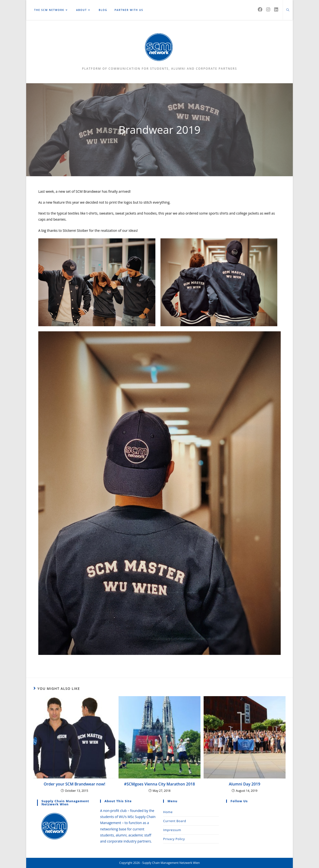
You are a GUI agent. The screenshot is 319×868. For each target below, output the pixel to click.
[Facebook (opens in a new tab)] (260, 9)
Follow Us (239, 801)
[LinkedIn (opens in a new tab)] (276, 9)
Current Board (175, 821)
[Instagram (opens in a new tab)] (268, 9)
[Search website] (288, 10)
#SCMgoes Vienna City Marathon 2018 (159, 784)
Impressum (172, 830)
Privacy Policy (174, 839)
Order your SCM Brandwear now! (74, 784)
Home (168, 812)
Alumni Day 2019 (245, 784)
